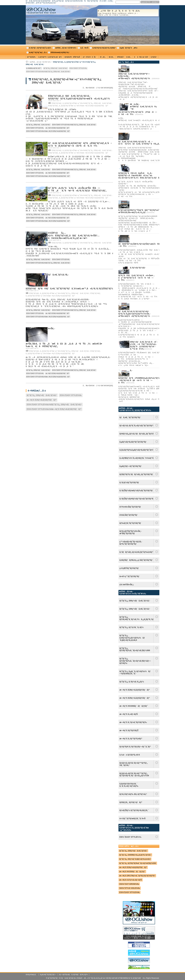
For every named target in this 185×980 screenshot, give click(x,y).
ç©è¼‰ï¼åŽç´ (90, 57)
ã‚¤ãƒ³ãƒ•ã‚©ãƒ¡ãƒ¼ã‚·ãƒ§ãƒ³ (104, 48)
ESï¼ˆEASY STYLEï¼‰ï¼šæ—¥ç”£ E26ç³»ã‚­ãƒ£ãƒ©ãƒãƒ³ (48, 131)
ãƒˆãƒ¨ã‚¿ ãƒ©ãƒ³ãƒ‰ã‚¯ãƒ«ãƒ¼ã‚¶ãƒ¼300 (135, 649)
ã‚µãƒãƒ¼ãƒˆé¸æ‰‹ (129, 48)
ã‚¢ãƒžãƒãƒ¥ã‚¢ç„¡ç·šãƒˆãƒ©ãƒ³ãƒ (137, 560)
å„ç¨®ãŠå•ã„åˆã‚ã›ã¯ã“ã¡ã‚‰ (128, 13)
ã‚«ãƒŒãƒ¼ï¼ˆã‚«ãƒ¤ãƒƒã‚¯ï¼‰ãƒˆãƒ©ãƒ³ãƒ (137, 458)
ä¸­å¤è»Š (85, 48)
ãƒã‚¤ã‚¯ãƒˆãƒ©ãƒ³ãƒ (131, 417)
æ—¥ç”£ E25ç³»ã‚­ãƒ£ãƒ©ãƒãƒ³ (135, 698)
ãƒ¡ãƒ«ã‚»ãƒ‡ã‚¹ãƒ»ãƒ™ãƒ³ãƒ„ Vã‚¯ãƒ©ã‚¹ (134, 764)
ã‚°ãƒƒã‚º (154, 57)
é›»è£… (129, 57)
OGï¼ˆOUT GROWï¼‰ (129, 884)
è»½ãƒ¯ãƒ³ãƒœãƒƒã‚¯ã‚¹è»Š (133, 818)
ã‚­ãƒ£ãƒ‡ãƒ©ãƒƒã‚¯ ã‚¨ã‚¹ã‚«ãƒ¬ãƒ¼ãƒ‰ (129, 785)
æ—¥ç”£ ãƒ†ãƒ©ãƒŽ (129, 730)
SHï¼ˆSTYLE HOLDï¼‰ (130, 888)
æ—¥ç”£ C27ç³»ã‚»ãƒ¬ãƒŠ (131, 880)
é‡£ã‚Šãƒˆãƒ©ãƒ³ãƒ (129, 515)
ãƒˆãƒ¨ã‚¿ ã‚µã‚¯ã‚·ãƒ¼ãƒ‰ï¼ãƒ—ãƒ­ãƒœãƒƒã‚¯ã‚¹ (135, 672)
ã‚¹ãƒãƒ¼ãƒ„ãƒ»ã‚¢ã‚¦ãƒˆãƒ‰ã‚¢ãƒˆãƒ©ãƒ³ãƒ (137, 552)
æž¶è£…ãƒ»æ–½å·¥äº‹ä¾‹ (66, 48)
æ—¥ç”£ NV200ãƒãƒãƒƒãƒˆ (134, 706)
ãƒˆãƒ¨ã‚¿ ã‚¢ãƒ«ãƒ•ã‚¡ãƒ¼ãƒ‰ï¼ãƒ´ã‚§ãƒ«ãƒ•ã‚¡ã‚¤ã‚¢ (132, 638)
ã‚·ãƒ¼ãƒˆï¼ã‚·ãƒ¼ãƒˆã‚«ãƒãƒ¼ (50, 57)
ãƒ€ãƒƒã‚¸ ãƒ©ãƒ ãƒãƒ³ (131, 802)
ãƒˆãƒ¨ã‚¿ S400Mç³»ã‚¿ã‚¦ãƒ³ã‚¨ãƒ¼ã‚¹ (135, 855)
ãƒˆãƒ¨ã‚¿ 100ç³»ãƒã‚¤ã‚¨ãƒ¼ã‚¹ (135, 609)
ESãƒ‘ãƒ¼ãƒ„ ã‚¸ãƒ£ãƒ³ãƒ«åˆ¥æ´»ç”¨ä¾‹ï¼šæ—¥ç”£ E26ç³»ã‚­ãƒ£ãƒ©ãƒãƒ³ (78, 106)
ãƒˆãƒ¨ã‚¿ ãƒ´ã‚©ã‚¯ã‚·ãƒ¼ (132, 627)
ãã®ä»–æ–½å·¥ (141, 57)
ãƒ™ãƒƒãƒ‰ (31, 57)
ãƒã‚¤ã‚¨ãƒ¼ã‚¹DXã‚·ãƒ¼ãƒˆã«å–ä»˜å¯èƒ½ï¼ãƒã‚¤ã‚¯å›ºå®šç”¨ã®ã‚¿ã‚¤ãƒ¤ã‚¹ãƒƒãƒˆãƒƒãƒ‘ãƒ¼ (150, 143)
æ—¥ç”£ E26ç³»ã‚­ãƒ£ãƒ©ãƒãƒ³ (57, 128)
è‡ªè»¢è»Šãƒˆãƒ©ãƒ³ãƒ (131, 507)
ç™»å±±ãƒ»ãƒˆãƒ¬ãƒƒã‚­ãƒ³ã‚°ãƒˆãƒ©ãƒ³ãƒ (131, 543)
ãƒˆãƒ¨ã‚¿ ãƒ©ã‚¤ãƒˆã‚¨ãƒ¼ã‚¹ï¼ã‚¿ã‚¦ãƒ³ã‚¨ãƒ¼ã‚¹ (137, 618)
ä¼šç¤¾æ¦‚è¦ (32, 975)
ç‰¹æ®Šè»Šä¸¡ (127, 584)
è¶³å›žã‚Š (120, 57)
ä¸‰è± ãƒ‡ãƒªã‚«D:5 (130, 755)
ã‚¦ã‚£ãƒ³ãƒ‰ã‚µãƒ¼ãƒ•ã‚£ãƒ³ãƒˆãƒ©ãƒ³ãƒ (137, 450)
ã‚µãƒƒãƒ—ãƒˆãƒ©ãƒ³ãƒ (131, 466)
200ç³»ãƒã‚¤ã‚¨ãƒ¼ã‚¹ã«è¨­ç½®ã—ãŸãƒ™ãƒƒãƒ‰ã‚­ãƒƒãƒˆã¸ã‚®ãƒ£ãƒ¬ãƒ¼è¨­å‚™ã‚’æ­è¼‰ (144, 345)
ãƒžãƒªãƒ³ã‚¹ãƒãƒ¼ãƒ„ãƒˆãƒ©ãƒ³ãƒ (137, 474)
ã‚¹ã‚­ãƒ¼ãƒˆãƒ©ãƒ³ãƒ (130, 482)
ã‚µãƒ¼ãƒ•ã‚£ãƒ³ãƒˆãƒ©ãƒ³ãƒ (134, 442)
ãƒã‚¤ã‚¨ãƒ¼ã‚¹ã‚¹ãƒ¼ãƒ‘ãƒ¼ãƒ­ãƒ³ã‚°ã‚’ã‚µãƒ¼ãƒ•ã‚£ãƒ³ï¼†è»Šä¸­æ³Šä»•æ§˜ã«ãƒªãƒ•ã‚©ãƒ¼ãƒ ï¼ (135, 314)
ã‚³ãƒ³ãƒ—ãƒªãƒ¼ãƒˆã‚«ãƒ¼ (40, 48)
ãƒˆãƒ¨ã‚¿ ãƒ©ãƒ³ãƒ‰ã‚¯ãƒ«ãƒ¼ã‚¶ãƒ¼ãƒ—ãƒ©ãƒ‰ (135, 661)
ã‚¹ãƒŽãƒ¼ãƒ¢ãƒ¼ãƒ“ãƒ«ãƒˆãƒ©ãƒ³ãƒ (137, 499)
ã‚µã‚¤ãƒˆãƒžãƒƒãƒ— (48, 975)
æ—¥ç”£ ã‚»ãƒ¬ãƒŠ (129, 714)
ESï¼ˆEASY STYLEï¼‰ (78, 68)
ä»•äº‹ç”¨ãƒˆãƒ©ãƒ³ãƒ (130, 576)
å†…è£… (103, 57)
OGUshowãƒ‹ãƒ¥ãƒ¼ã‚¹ (60, 52)
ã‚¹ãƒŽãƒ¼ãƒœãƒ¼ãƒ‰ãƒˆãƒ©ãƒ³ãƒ (137, 490)
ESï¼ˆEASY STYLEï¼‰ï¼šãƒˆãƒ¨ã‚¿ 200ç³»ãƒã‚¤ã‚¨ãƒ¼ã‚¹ (48, 71)
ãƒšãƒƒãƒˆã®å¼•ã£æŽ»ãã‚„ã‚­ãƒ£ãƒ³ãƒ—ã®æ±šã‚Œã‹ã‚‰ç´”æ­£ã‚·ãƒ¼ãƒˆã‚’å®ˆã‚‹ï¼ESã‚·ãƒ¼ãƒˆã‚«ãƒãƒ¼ (140, 175)
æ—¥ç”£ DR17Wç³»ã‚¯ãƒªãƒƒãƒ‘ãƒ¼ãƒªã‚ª (137, 876)
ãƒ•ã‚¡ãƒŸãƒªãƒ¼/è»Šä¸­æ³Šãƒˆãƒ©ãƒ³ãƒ (131, 532)
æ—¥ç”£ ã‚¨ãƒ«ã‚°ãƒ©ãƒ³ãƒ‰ (133, 722)
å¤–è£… (112, 57)
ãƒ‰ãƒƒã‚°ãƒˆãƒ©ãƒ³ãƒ (131, 523)
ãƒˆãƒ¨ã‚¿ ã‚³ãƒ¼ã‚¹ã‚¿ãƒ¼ (132, 682)
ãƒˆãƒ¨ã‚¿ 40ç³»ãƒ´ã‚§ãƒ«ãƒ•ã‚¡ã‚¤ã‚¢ (135, 859)
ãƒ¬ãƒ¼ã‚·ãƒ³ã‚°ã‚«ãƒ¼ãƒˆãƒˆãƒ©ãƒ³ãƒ (137, 426)
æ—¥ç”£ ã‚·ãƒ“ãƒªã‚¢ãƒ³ (131, 739)
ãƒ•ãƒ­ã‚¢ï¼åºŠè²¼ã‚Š (72, 57)
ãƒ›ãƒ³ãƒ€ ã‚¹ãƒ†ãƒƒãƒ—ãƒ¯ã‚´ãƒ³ (135, 747)
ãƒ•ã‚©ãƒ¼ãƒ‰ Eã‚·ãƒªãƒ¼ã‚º (133, 794)
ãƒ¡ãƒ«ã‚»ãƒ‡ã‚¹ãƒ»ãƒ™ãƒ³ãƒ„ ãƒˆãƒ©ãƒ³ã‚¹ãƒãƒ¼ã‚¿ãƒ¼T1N (134, 775)
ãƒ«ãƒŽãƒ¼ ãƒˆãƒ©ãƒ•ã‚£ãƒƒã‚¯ (134, 810)
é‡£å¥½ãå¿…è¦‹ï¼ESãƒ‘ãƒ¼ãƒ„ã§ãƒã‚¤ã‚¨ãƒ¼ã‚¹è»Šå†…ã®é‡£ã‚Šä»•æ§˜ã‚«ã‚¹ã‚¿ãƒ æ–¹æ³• (74, 235)
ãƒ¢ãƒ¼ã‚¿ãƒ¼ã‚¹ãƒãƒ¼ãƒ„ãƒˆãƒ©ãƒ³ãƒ (137, 434)
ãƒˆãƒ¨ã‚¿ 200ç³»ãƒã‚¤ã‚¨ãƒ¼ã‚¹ (56, 68)
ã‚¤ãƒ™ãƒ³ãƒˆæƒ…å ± (38, 52)
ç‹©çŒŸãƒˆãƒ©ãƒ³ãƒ (130, 568)
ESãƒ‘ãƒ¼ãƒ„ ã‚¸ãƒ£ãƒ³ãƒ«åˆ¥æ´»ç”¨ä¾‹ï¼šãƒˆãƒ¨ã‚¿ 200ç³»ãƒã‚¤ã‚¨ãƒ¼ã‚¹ (82, 103)
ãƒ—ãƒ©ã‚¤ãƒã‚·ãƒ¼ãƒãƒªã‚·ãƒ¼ (73, 975)
